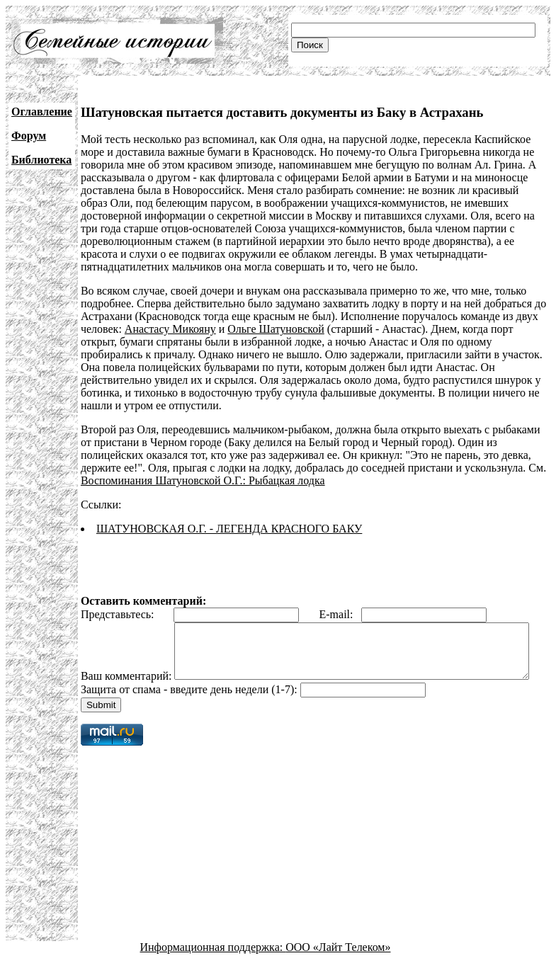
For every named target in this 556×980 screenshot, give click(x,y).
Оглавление (42, 112)
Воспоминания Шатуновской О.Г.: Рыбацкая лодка (203, 480)
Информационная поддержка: (213, 968)
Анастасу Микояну (170, 329)
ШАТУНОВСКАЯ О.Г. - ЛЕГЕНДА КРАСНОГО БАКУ (229, 529)
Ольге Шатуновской (276, 329)
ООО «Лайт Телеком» (338, 968)
